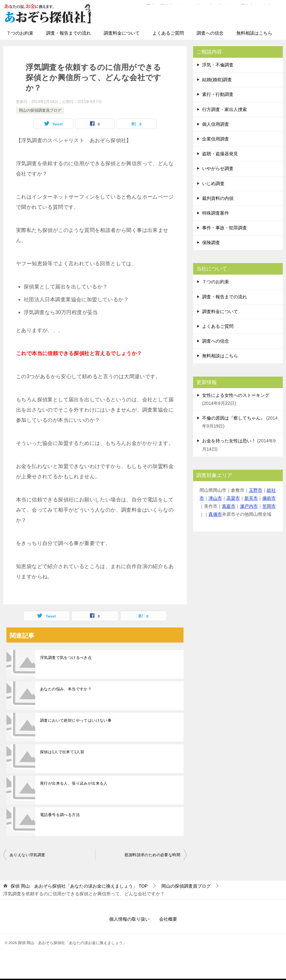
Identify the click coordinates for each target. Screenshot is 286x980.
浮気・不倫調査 (218, 65)
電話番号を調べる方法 (60, 815)
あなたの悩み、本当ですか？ (66, 689)
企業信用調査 (216, 139)
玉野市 (256, 490)
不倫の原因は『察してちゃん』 (233, 418)
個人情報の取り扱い (129, 919)
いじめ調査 (213, 183)
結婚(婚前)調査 (217, 80)
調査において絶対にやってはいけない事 (76, 720)
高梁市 (233, 498)
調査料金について (122, 33)
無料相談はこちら (254, 33)
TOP (79, 886)
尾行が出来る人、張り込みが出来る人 (74, 783)
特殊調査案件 (216, 213)
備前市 (269, 498)
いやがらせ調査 (218, 168)
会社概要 (168, 919)
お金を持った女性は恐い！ (229, 441)
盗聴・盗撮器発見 (220, 154)
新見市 (251, 498)
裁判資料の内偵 (218, 198)
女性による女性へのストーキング (236, 395)
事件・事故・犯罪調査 (225, 228)
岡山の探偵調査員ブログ (40, 110)
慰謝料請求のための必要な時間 (152, 855)
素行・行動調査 (218, 94)
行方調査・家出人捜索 (225, 109)
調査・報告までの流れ (69, 33)
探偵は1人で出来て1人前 (62, 752)
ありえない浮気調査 (28, 855)
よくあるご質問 (168, 33)
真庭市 (229, 506)
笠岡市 (269, 506)
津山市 (215, 498)
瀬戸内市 (249, 506)
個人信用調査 (216, 124)
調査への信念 (210, 33)
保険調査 (211, 243)
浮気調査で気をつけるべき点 (66, 658)
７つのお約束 (20, 33)
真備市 (215, 514)
